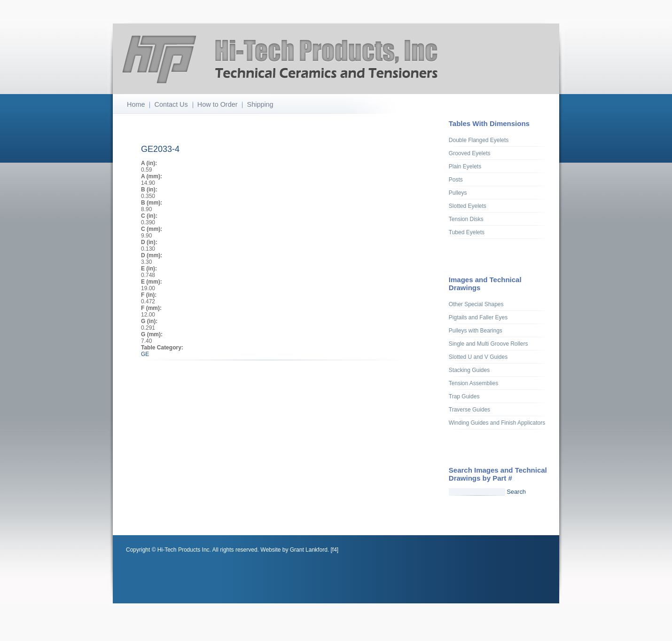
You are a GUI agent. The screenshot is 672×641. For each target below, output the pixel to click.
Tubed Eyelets (467, 232)
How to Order (218, 104)
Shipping (260, 104)
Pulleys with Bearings (476, 331)
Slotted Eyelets (468, 206)
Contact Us (171, 104)
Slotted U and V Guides (478, 357)
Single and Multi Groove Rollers (488, 344)
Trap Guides (464, 396)
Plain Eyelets (465, 166)
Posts (456, 180)
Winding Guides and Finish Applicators (497, 423)
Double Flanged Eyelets (479, 140)
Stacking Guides (469, 370)
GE (145, 354)
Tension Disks (466, 219)
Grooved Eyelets (470, 153)
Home (136, 104)
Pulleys (458, 193)
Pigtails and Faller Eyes (478, 317)
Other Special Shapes (476, 304)
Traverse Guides (469, 410)
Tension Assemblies (473, 383)
